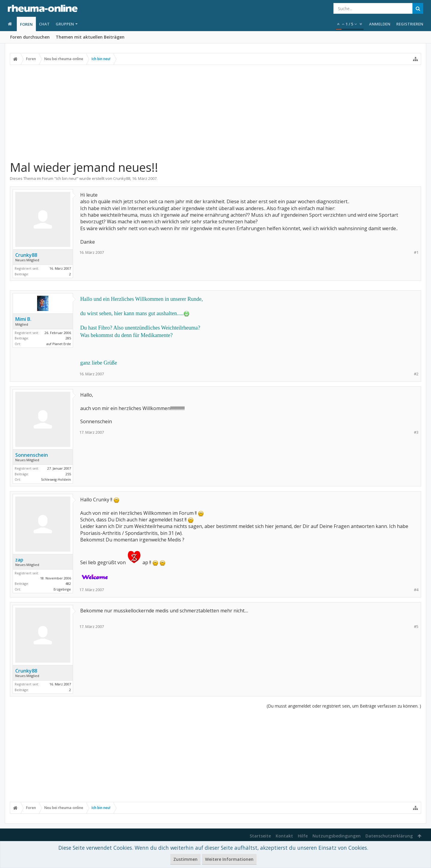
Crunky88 (122, 178)
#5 (416, 627)
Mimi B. (23, 319)
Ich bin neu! (66, 178)
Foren (26, 24)
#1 (416, 252)
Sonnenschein (32, 455)
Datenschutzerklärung (389, 836)
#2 (416, 374)
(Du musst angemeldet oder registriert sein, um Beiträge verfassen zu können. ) (344, 706)
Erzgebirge (62, 589)
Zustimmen (185, 859)
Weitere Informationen (229, 859)
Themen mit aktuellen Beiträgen (90, 37)
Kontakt (284, 836)
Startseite (260, 836)
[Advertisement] (215, 110)
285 (68, 338)
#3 (416, 432)
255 (68, 474)
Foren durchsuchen (30, 37)
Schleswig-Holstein (56, 479)
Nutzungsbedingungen (337, 836)
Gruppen (65, 24)
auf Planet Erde (59, 344)
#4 (416, 590)
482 (68, 584)
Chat (44, 24)
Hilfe (303, 836)
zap (19, 560)
